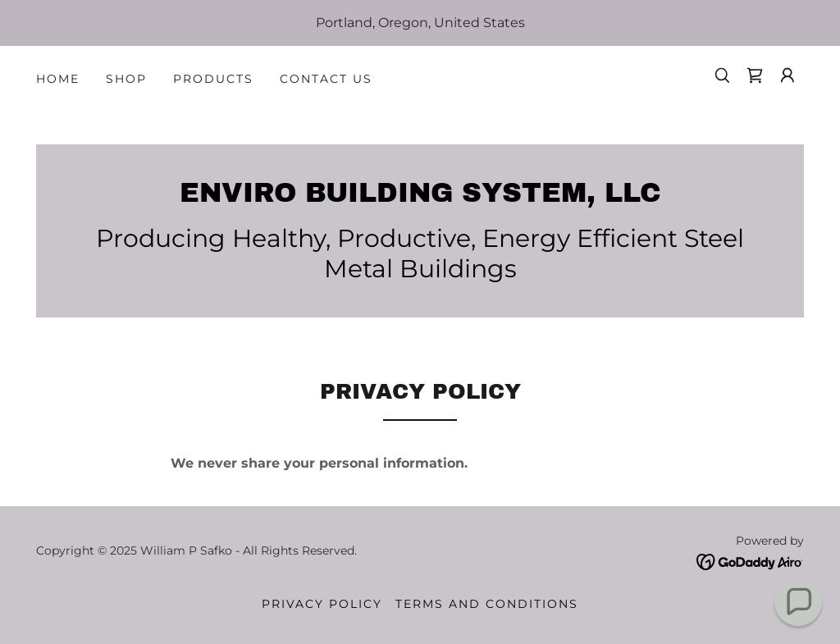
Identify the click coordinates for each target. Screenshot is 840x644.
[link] (755, 75)
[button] (787, 75)
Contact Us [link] (326, 79)
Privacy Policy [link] (322, 604)
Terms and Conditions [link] (487, 604)
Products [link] (213, 79)
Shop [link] (126, 79)
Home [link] (58, 79)
